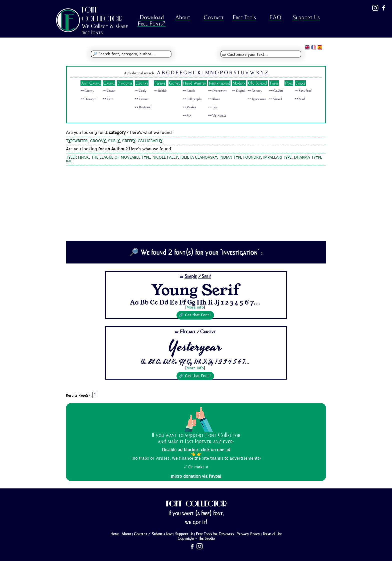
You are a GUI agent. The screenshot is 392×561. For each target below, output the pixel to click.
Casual (109, 83)
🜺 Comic (109, 91)
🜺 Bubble (160, 91)
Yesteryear (195, 347)
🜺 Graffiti (276, 91)
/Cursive (206, 332)
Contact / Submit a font (153, 534)
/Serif (204, 276)
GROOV (98, 141)
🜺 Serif (300, 99)
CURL (114, 141)
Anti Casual (91, 83)
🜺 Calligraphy (192, 99)
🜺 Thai (213, 107)
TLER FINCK (77, 158)
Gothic (175, 83)
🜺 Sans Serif (303, 91)
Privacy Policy (248, 534)
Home (114, 534)
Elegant (142, 83)
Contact (213, 17)
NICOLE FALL (165, 158)
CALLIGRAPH (150, 141)
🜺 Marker (189, 107)
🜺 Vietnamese (217, 116)
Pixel (289, 83)
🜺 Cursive (142, 99)
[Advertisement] (196, 203)
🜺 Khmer (214, 99)
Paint (274, 83)
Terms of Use (272, 534)
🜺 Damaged (88, 99)
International (219, 83)
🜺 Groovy (255, 91)
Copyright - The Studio (196, 538)
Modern (239, 83)
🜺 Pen (187, 116)
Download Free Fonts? (151, 21)
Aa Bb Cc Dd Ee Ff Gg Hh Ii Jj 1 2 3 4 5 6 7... (195, 302)
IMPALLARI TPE (277, 158)
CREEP (129, 141)
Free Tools (244, 17)
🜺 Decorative (218, 91)
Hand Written (195, 83)
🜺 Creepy (87, 91)
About (182, 17)
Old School (258, 83)
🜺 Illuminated (143, 107)
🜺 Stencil (276, 99)
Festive (160, 83)
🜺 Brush (188, 91)
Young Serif (195, 289)
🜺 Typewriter (257, 99)
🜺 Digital (239, 91)
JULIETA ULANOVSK (199, 158)
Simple (300, 83)
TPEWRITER (77, 141)
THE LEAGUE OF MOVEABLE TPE (121, 158)
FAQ (275, 17)
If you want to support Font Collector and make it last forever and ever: (196, 438)
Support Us (306, 17)
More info (195, 308)
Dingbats (125, 83)
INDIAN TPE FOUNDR (240, 158)
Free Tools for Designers (215, 534)
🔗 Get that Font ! (195, 315)
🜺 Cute (108, 99)
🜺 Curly (140, 91)
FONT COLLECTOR (102, 14)
